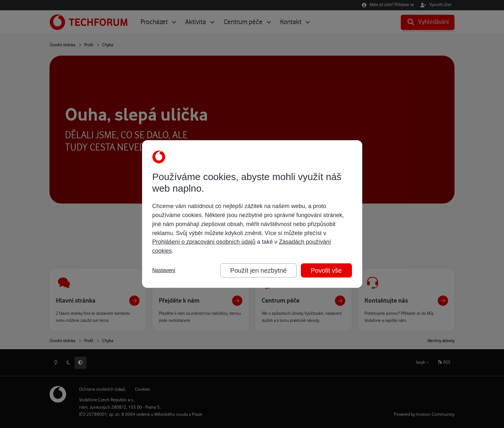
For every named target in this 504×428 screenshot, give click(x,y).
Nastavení (164, 270)
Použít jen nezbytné (258, 270)
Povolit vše (326, 270)
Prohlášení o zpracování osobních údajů (204, 242)
